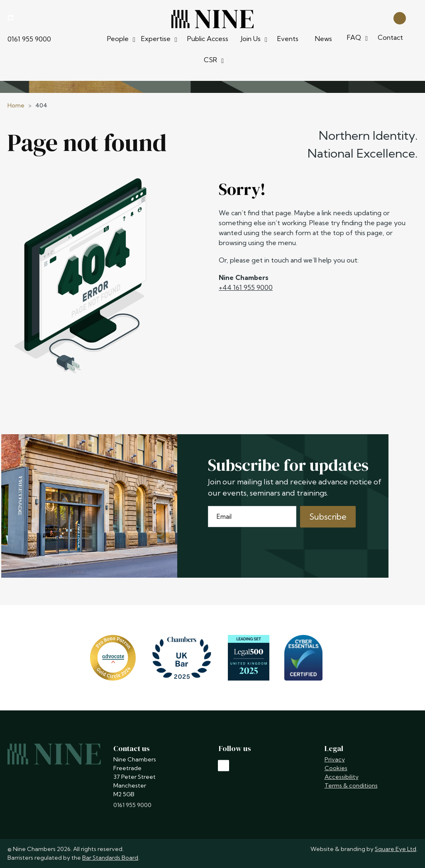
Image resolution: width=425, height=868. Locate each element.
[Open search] (400, 18)
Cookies (336, 768)
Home (16, 105)
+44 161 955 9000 (246, 287)
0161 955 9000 (29, 39)
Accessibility (342, 777)
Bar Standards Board (110, 858)
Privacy (335, 759)
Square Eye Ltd (396, 849)
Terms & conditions (351, 785)
